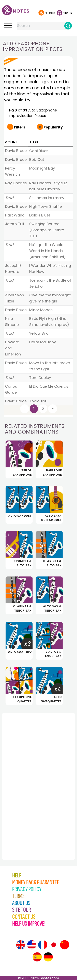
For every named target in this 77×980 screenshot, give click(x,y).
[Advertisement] (24, 777)
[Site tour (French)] (43, 945)
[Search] (68, 26)
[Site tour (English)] (21, 945)
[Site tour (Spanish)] (37, 957)
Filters (20, 127)
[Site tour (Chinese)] (65, 945)
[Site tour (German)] (48, 957)
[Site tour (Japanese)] (54, 945)
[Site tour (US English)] (32, 945)
